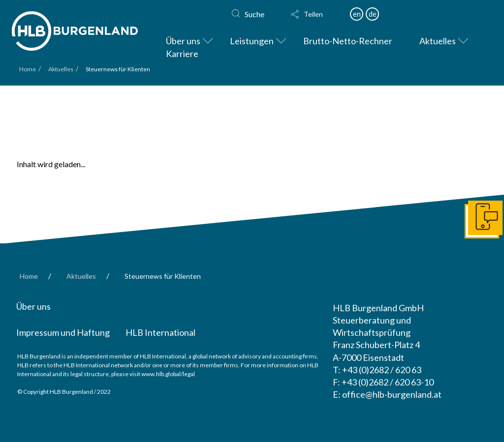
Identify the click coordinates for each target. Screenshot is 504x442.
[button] (315, 14)
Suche (254, 14)
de (373, 14)
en (357, 14)
